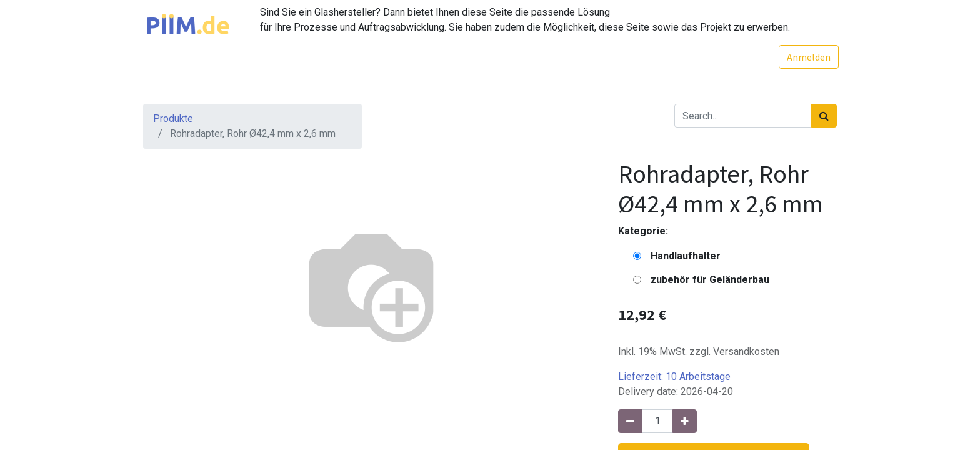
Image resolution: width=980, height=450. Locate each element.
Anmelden (807, 57)
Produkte (173, 118)
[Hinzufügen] (685, 421)
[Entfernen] (630, 421)
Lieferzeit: (674, 377)
